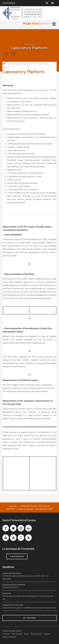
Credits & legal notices (12, 631)
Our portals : (10, 3)
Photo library (36, 634)
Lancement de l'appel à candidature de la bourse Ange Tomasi (29, 608)
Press (26, 634)
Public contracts (9, 637)
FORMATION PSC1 (10, 587)
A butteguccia (17, 556)
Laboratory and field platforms (22, 64)
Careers (47, 634)
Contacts (6, 634)
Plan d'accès (17, 634)
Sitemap (13, 506)
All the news (30, 618)
